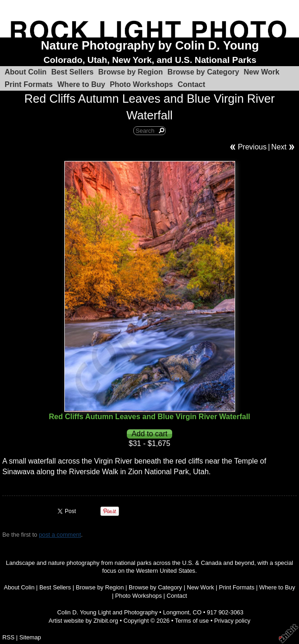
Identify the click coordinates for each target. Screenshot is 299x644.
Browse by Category (203, 72)
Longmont (176, 612)
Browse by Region (131, 72)
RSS (8, 637)
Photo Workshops (141, 84)
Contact (192, 84)
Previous (252, 147)
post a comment (60, 535)
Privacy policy (232, 621)
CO (197, 612)
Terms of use (192, 621)
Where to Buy (81, 84)
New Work (262, 72)
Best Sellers (73, 72)
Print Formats (29, 84)
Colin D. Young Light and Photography (108, 612)
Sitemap (30, 637)
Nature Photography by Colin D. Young (150, 45)
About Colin (26, 72)
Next (279, 147)
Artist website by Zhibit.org (83, 621)
